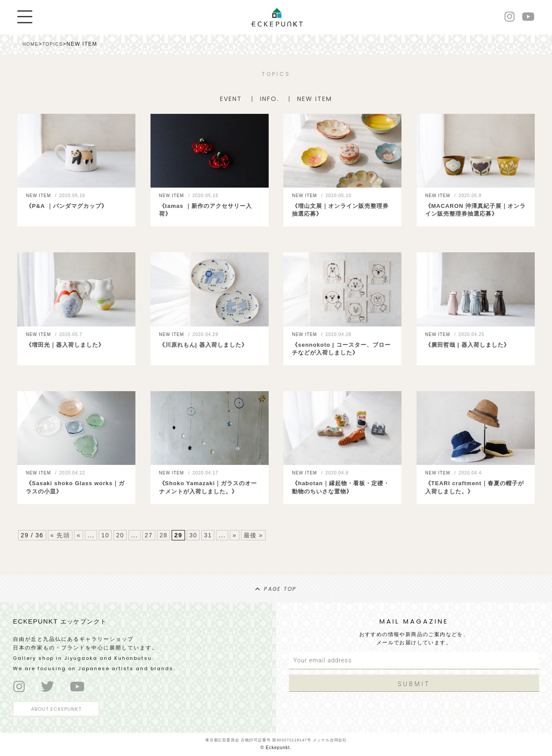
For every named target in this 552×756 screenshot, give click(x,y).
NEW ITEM (315, 99)
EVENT (231, 99)
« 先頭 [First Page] (60, 535)
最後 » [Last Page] (253, 535)
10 (105, 535)
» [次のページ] (234, 535)
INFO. (270, 99)
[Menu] (25, 17)
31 (208, 535)
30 (193, 535)
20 (120, 535)
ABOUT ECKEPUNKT (56, 709)
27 (149, 535)
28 (163, 535)
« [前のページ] (79, 535)
